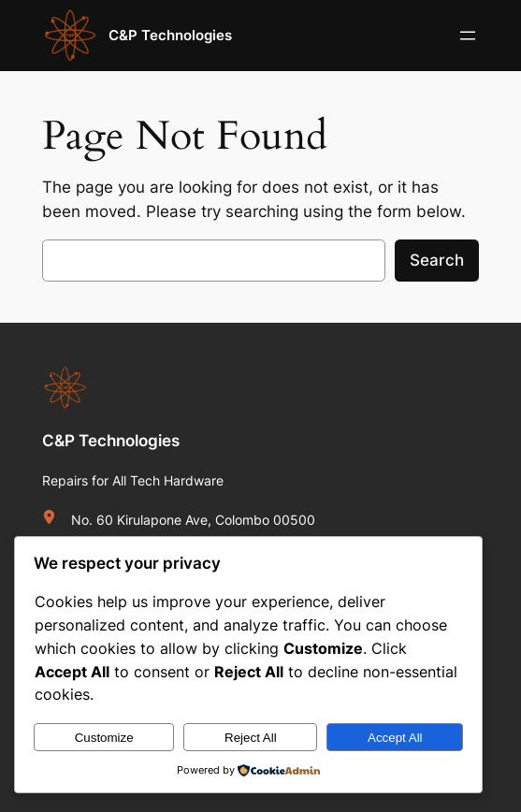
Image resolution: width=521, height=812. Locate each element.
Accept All (395, 738)
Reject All (251, 738)
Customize (104, 738)
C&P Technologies (170, 35)
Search (437, 260)
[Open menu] (468, 36)
